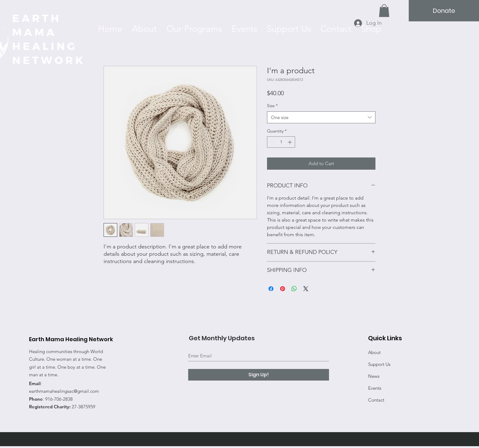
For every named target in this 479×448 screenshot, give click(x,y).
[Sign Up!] (259, 375)
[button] (384, 11)
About (374, 352)
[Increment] (290, 142)
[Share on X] (306, 289)
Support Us (379, 364)
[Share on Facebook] (271, 289)
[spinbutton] (281, 142)
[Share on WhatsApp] (294, 289)
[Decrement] (272, 142)
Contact (376, 400)
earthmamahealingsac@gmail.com (64, 391)
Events (375, 388)
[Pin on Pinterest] (283, 289)
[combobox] (321, 117)
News (374, 376)
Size (272, 106)
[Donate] (444, 11)
